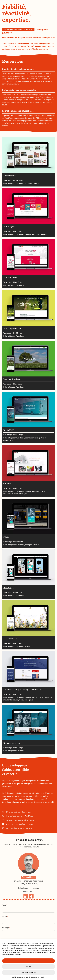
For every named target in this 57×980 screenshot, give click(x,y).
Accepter (29, 961)
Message (6, 932)
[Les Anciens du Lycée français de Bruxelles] (28, 677)
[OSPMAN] (28, 471)
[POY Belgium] (28, 213)
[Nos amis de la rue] (28, 730)
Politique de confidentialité (35, 977)
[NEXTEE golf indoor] (28, 315)
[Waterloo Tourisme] (28, 366)
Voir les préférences (28, 973)
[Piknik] (28, 523)
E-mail (5, 921)
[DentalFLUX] (28, 418)
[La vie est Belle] (28, 625)
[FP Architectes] (28, 162)
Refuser (28, 967)
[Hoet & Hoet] (28, 574)
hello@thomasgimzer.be (29, 895)
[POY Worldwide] (28, 264)
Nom (5, 910)
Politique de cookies (19, 977)
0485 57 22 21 (29, 899)
